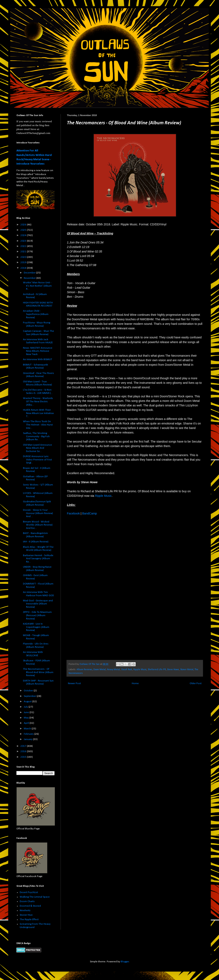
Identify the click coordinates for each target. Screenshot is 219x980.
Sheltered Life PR (157, 670)
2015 (24, 757)
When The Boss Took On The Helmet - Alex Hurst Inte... (38, 425)
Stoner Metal (187, 670)
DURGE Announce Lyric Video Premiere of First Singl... (37, 460)
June (27, 712)
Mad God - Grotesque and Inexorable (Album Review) (38, 604)
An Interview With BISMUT (38, 359)
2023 (24, 241)
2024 (24, 235)
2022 (24, 246)
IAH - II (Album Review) (36, 542)
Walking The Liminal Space (35, 897)
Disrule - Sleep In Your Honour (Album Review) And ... (38, 513)
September (30, 696)
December (30, 273)
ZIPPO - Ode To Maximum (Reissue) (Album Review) (37, 615)
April (27, 723)
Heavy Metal (113, 670)
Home (135, 683)
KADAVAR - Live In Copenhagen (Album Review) (36, 627)
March (28, 729)
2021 (24, 252)
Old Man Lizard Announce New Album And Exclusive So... (37, 448)
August (28, 702)
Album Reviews (84, 670)
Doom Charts (27, 901)
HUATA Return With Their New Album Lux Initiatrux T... (38, 413)
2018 (24, 268)
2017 (24, 746)
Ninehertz (25, 910)
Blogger (125, 962)
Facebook (73, 513)
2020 (24, 257)
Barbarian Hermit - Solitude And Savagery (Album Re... (38, 559)
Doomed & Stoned (30, 906)
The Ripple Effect (29, 919)
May (27, 718)
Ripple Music (103, 496)
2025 (24, 230)
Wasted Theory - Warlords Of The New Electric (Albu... (38, 401)
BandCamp (89, 513)
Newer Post (74, 683)
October (29, 691)
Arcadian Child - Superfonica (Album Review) (36, 314)
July (26, 707)
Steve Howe (173, 670)
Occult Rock (127, 670)
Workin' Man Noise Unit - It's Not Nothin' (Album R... (37, 286)
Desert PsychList (29, 892)
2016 (24, 751)
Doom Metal (100, 670)
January (28, 739)
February (29, 734)
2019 (24, 262)
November (30, 278)
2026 (24, 225)
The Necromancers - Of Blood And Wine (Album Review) (38, 672)
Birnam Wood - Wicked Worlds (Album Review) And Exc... (38, 525)
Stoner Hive (26, 915)
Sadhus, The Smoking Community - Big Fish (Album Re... (36, 436)
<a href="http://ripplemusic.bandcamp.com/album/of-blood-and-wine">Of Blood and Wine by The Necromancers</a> (103, 587)
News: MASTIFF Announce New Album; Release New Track (38, 351)
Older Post (196, 683)
